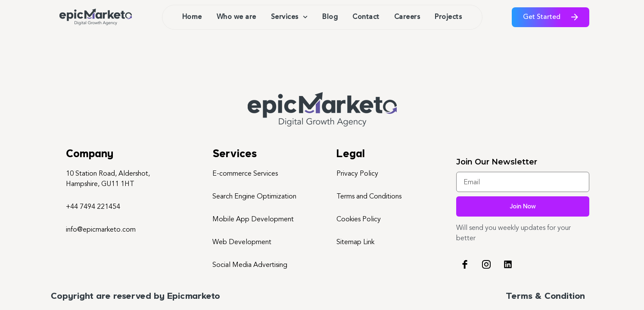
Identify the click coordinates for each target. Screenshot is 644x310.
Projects (448, 17)
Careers (407, 17)
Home (192, 17)
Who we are (236, 17)
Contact (366, 17)
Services (289, 17)
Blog (330, 17)
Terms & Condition (545, 297)
